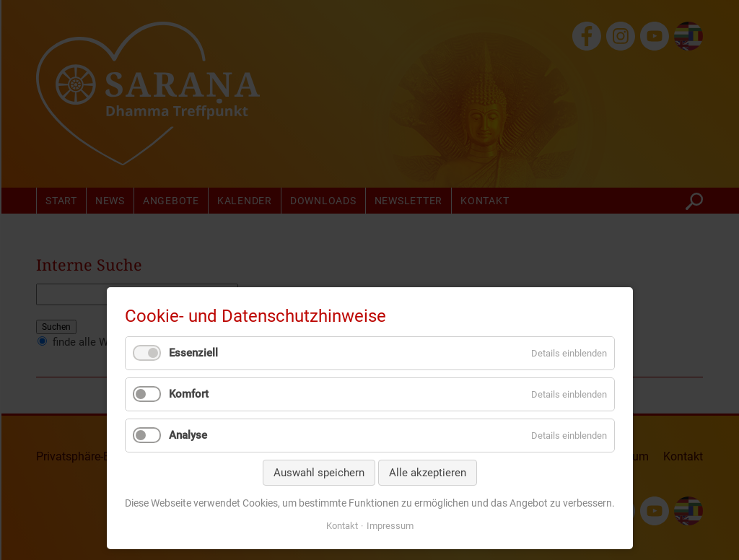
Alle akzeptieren (428, 473)
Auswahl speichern (319, 473)
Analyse (188, 435)
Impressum (390, 526)
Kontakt (342, 526)
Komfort (189, 394)
